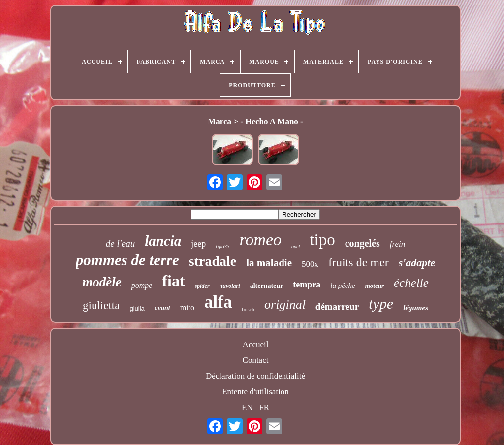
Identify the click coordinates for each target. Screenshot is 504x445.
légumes (416, 308)
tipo (322, 240)
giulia (137, 308)
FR (264, 407)
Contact (256, 360)
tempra (307, 285)
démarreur (337, 306)
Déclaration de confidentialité (255, 376)
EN (247, 407)
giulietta (101, 305)
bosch (248, 309)
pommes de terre (127, 260)
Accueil (256, 344)
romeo (260, 239)
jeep (198, 244)
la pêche (343, 286)
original (285, 304)
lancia (163, 241)
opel (296, 246)
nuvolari (230, 286)
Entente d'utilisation (255, 392)
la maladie (269, 263)
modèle (102, 282)
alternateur (267, 286)
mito (187, 307)
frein (397, 244)
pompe (142, 285)
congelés (362, 243)
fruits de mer (359, 262)
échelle (411, 283)
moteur (375, 286)
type (381, 303)
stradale (213, 261)
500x (310, 264)
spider (202, 286)
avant (162, 308)
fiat (173, 281)
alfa (218, 302)
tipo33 (222, 246)
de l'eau (120, 243)
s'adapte (417, 263)
